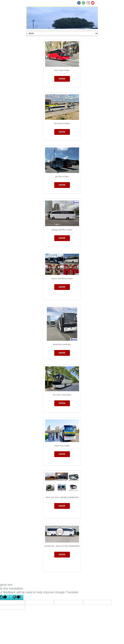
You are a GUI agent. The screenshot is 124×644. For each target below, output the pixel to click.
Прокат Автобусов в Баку (62, 279)
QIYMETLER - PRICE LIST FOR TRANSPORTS (62, 546)
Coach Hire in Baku (62, 446)
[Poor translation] (16, 597)
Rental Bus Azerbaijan (62, 344)
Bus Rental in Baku (62, 123)
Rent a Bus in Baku (62, 70)
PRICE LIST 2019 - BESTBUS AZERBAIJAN (62, 497)
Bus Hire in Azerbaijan (62, 395)
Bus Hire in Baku (62, 177)
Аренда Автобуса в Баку (62, 230)
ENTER (62, 79)
